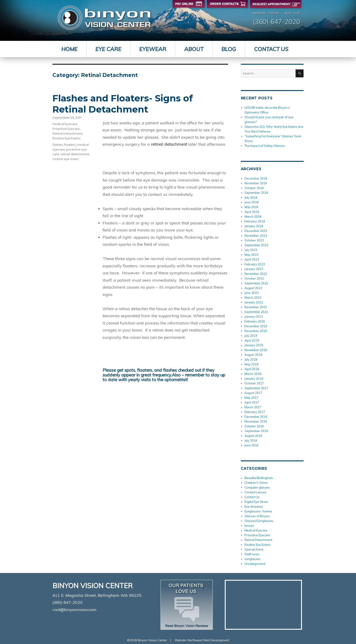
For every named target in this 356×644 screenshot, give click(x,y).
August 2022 (253, 288)
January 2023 (254, 269)
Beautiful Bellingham (259, 478)
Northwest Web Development (208, 640)
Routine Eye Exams (66, 138)
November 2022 (256, 274)
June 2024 (252, 202)
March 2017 (253, 407)
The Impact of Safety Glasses (265, 146)
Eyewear (153, 49)
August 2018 (253, 355)
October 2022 (254, 278)
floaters (70, 145)
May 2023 (251, 255)
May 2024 (251, 207)
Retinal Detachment (67, 133)
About (194, 49)
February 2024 (255, 221)
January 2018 (254, 379)
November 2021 (256, 307)
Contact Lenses (255, 492)
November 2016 (256, 421)
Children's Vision (256, 483)
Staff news (252, 554)
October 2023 (254, 240)
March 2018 (253, 374)
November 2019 (256, 331)
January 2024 (254, 226)
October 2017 (254, 383)
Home (69, 49)
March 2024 (253, 216)
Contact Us (271, 49)
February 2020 (255, 321)
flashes (58, 145)
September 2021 (256, 312)
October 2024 (254, 188)
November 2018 (256, 350)
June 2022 (252, 293)
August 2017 (253, 393)
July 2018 (251, 359)
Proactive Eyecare (66, 129)
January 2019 (254, 345)
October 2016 (254, 426)
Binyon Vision (105, 18)
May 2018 (251, 364)
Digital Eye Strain (256, 502)
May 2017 (251, 398)
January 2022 (254, 302)
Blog (229, 49)
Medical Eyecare (65, 124)
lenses (249, 526)
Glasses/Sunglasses (259, 521)
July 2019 (251, 336)
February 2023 (255, 264)
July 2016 (251, 440)
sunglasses (252, 559)
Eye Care (108, 49)
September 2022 (256, 283)
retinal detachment (75, 154)
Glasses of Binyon (257, 516)
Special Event (254, 549)
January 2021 (254, 317)
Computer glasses (257, 487)
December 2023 (256, 231)
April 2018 (252, 369)
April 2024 (252, 212)
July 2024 (251, 197)
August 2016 (253, 436)
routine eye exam (66, 159)
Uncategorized (255, 564)
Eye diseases (254, 506)
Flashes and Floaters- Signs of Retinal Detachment (123, 104)
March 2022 (253, 297)
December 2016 (256, 417)
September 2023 (256, 245)
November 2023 (256, 236)
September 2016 (256, 431)
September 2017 (256, 388)
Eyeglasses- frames (258, 511)
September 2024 (256, 193)
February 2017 (255, 412)
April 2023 (252, 259)
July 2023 (251, 250)
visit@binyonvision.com (74, 610)
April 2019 (252, 340)
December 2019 (256, 326)
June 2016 (252, 445)
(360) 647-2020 (277, 22)
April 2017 (252, 402)
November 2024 (256, 183)
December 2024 (256, 178)
